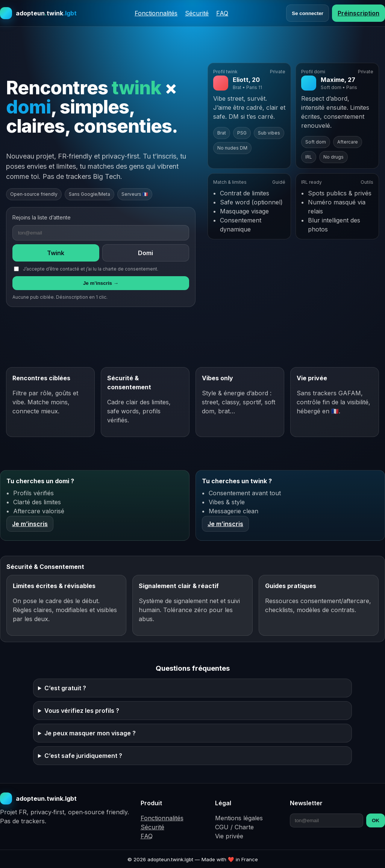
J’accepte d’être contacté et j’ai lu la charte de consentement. (86, 269)
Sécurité (197, 13)
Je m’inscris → (101, 283)
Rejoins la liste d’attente (42, 217)
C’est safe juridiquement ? (83, 756)
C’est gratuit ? (65, 688)
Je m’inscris (30, 524)
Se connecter (308, 13)
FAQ (222, 13)
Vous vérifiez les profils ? (82, 711)
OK (376, 820)
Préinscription (358, 13)
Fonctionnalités (156, 13)
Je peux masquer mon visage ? (90, 733)
